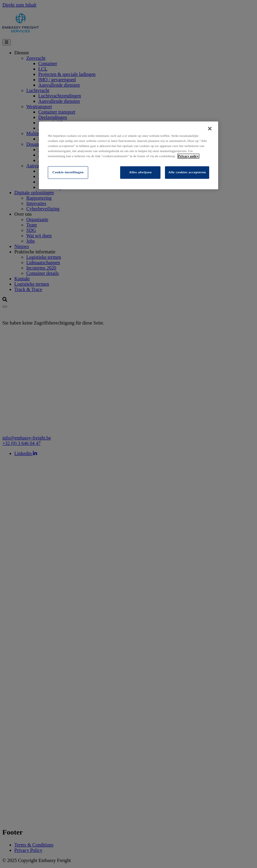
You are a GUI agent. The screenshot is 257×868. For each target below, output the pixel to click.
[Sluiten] (210, 128)
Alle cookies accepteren (187, 172)
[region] (128, 155)
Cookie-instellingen (68, 172)
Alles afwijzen (140, 172)
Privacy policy (188, 156)
